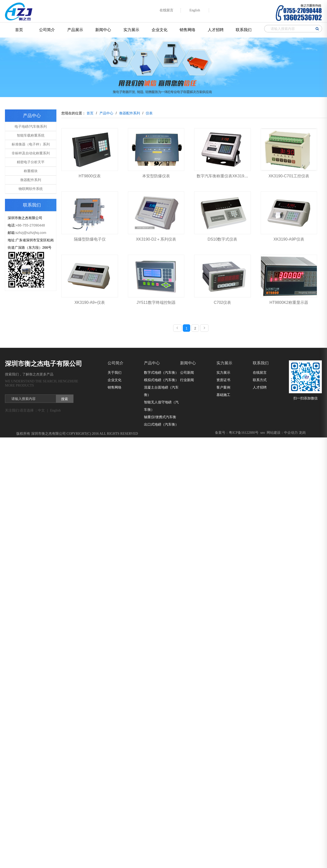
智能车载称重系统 (31, 135)
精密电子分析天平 (31, 162)
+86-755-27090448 (30, 225)
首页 (19, 30)
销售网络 (187, 30)
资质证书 (223, 380)
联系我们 (244, 30)
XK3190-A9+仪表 (90, 302)
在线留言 (260, 372)
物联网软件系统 (31, 189)
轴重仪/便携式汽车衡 (160, 417)
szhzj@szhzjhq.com (31, 233)
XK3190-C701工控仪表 (289, 176)
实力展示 (131, 30)
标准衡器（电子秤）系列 (31, 144)
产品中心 (152, 363)
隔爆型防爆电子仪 (90, 239)
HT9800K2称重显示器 (289, 302)
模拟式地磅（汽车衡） (161, 380)
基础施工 (223, 395)
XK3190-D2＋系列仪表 (156, 239)
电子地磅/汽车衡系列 (31, 126)
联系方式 (260, 380)
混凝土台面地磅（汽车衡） (161, 391)
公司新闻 (187, 372)
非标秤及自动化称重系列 (31, 153)
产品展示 (75, 30)
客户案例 (223, 387)
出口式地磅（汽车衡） (161, 424)
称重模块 (31, 171)
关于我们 (115, 372)
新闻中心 (103, 30)
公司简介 (47, 30)
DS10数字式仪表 (222, 239)
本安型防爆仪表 (156, 176)
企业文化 (160, 30)
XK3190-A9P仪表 (289, 239)
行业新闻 (187, 380)
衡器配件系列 (31, 180)
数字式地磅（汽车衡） (161, 372)
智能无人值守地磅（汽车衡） (161, 406)
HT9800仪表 (90, 176)
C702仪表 (222, 302)
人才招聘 (216, 30)
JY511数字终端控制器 (156, 302)
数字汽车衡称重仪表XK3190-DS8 (226, 176)
